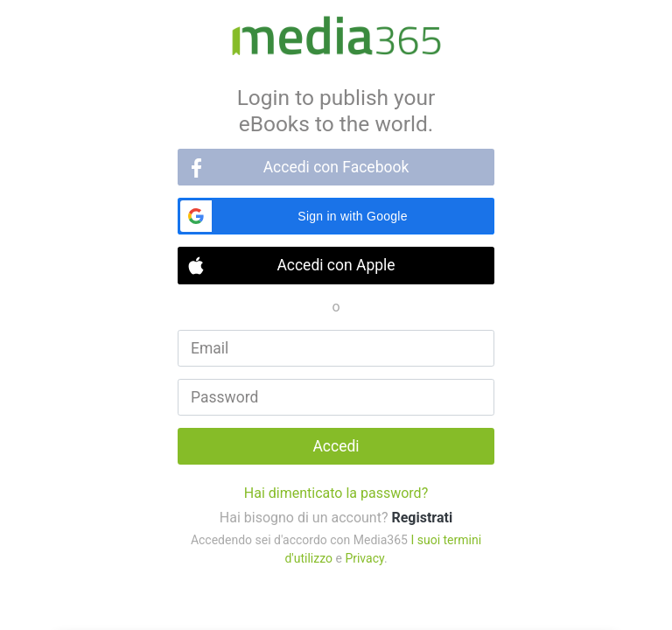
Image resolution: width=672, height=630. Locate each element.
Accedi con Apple (336, 265)
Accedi (336, 446)
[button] (336, 216)
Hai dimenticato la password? (336, 493)
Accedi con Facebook (336, 167)
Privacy (364, 558)
